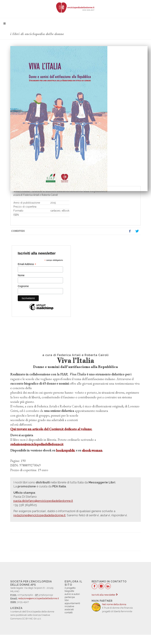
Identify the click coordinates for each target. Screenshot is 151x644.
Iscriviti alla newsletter (105, 595)
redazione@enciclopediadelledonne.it (38, 598)
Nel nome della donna (114, 604)
